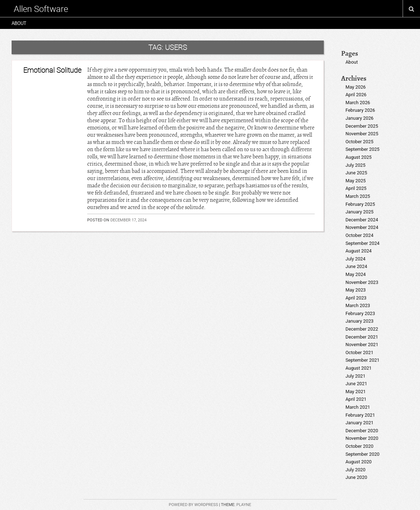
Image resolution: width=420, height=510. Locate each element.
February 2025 (360, 204)
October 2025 (359, 142)
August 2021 (359, 368)
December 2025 (362, 126)
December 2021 (362, 337)
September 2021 (362, 360)
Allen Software (41, 9)
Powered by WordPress (194, 505)
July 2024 (355, 259)
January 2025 (360, 212)
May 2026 (356, 87)
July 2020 (355, 470)
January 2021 (360, 423)
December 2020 (362, 431)
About (19, 23)
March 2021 (358, 407)
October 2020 (359, 446)
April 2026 (356, 95)
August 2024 (359, 251)
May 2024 (356, 274)
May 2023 (356, 290)
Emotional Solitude (52, 70)
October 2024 (359, 235)
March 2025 (358, 196)
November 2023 (362, 282)
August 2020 (359, 462)
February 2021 (360, 415)
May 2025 (356, 181)
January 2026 (360, 118)
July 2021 (355, 376)
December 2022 (362, 329)
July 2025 (355, 165)
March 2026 (358, 103)
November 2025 (362, 134)
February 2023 (360, 313)
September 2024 (362, 243)
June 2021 (356, 384)
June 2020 (356, 477)
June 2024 (356, 266)
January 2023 (360, 321)
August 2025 (359, 157)
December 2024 (362, 220)
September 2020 (362, 454)
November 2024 (362, 227)
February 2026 (360, 110)
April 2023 (356, 298)
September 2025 (362, 149)
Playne (244, 505)
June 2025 (356, 173)
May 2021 (356, 392)
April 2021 (356, 399)
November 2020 (362, 438)
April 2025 (356, 188)
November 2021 (362, 345)
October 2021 (359, 352)
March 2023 (358, 305)
